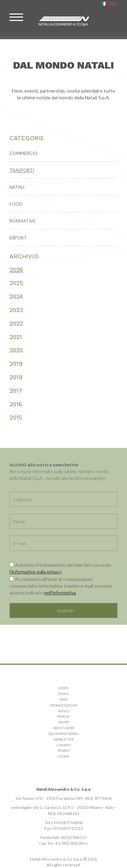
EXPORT (18, 238)
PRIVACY (64, 751)
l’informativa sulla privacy (36, 572)
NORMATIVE (23, 221)
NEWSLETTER (63, 739)
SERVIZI (64, 711)
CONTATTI (64, 745)
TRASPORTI (22, 170)
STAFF (64, 700)
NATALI (17, 187)
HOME (63, 688)
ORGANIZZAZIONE (64, 705)
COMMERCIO (24, 153)
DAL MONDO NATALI (63, 734)
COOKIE (63, 756)
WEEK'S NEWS (64, 728)
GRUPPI (64, 722)
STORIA (63, 694)
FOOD (16, 204)
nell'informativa (60, 593)
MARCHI (63, 717)
